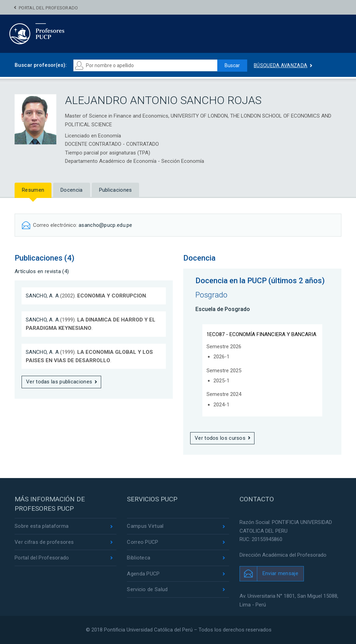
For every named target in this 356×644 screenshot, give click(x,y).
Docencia (71, 190)
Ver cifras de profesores (44, 542)
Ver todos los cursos (220, 438)
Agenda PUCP (143, 574)
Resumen (33, 190)
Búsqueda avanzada (281, 65)
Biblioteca (139, 558)
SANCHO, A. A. (43, 296)
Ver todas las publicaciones (59, 382)
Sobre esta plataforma (42, 526)
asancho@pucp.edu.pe (106, 225)
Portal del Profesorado (48, 8)
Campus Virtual (145, 526)
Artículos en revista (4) (42, 271)
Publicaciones (116, 190)
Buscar (232, 65)
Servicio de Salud (147, 589)
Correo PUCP (143, 542)
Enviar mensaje (280, 573)
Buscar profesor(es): (41, 65)
